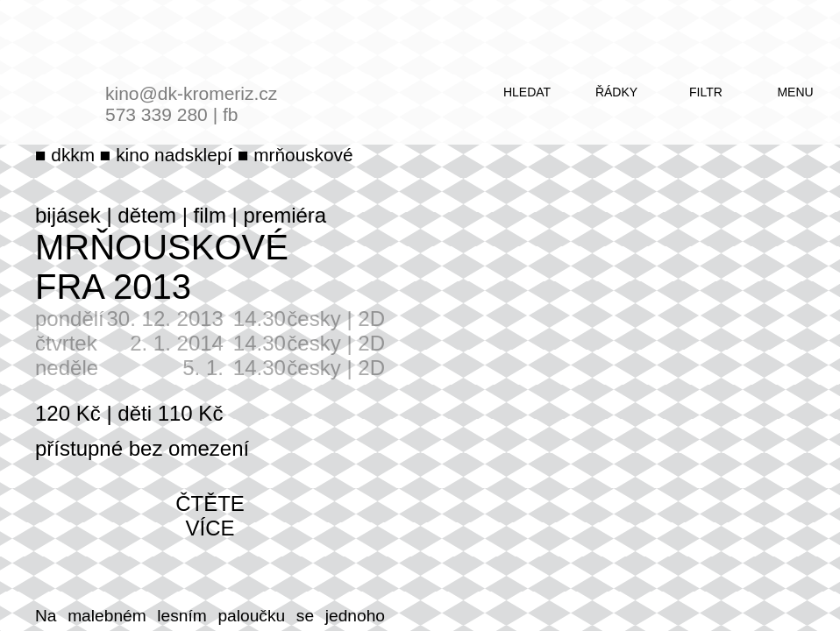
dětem (147, 215)
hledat (527, 92)
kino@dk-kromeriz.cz (191, 93)
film (210, 215)
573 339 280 (157, 114)
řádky (616, 92)
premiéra (285, 215)
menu (795, 92)
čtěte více (210, 516)
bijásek (68, 215)
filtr (706, 92)
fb (231, 114)
